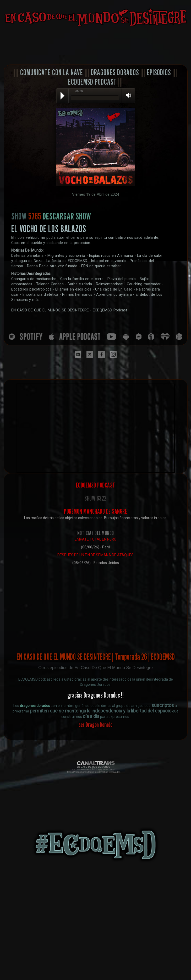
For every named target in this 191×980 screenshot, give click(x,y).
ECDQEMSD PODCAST (92, 82)
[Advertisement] (96, 46)
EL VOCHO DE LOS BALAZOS (49, 229)
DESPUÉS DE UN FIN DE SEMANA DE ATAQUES (95, 555)
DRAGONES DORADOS (115, 72)
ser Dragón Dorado (95, 725)
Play (62, 96)
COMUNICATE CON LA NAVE (52, 72)
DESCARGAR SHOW (67, 216)
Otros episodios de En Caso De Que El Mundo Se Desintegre (95, 668)
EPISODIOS (159, 72)
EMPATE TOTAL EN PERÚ (95, 539)
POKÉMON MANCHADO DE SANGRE (95, 511)
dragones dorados (35, 706)
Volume (127, 95)
